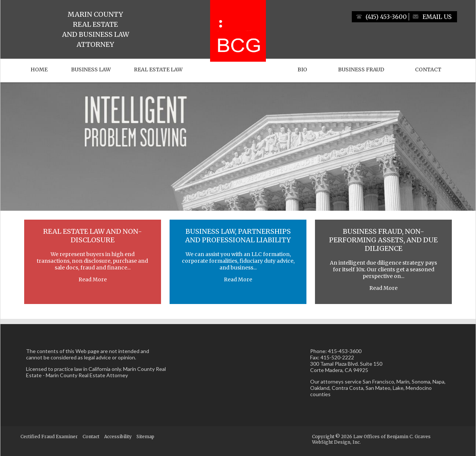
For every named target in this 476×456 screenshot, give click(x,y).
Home (39, 69)
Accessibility (118, 436)
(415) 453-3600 (386, 17)
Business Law (91, 69)
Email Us (437, 17)
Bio (302, 69)
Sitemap (145, 436)
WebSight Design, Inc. (336, 442)
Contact (428, 69)
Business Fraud (361, 69)
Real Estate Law (158, 69)
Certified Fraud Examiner (49, 436)
